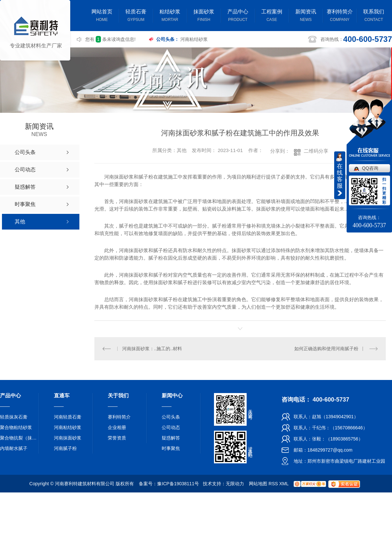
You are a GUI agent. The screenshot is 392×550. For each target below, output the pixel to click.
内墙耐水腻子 (14, 448)
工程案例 (272, 16)
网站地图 (258, 484)
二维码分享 (316, 151)
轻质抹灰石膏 (14, 417)
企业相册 (117, 427)
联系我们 (374, 16)
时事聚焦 (171, 448)
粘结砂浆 (170, 16)
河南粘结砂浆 (194, 39)
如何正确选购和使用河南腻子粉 (326, 349)
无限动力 (235, 484)
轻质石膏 (136, 16)
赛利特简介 (340, 16)
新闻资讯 (306, 16)
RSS (273, 484)
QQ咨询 (370, 168)
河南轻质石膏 (68, 417)
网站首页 (102, 16)
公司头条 (171, 417)
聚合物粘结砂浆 (16, 427)
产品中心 (238, 16)
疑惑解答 (171, 438)
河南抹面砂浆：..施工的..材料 (152, 349)
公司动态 (171, 427)
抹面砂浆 (204, 16)
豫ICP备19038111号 (178, 484)
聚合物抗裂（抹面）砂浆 (20, 438)
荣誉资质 (117, 438)
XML (284, 484)
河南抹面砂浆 (68, 438)
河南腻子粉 (65, 448)
